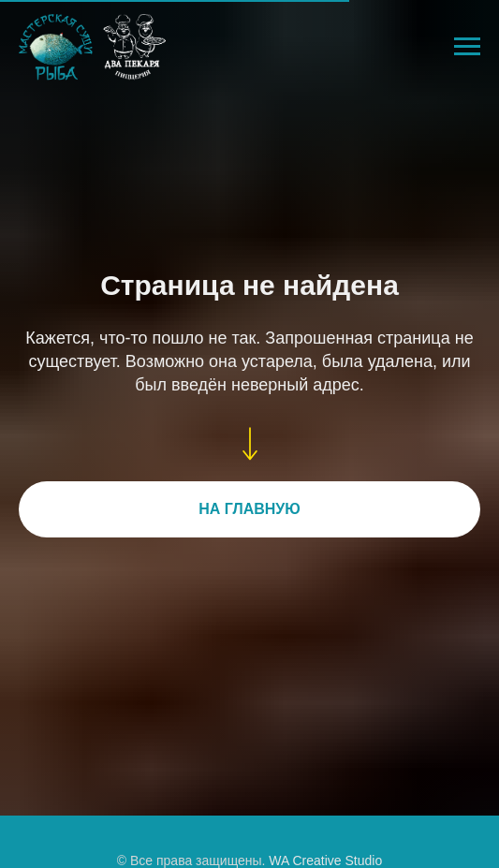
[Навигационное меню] (467, 47)
